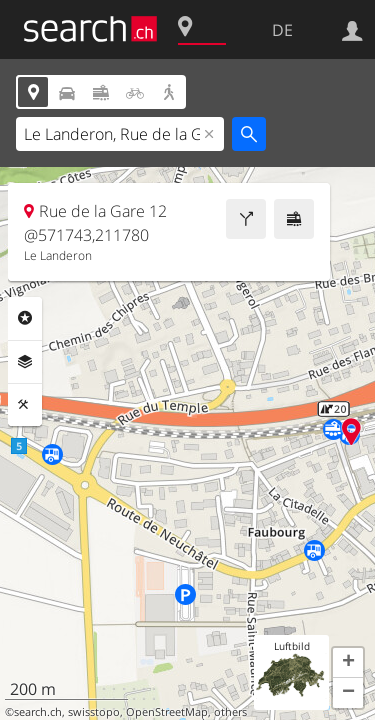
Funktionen (25, 405)
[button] (348, 663)
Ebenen (25, 362)
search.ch (38, 712)
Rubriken (25, 318)
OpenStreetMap (167, 712)
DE (282, 30)
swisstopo (94, 712)
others (230, 712)
